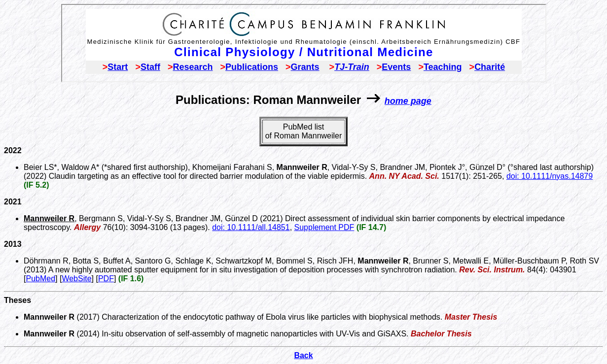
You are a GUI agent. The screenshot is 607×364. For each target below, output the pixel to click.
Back (303, 355)
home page (408, 101)
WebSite (76, 279)
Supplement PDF (324, 227)
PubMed (40, 279)
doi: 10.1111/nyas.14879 (550, 176)
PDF (106, 279)
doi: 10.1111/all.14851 (251, 227)
